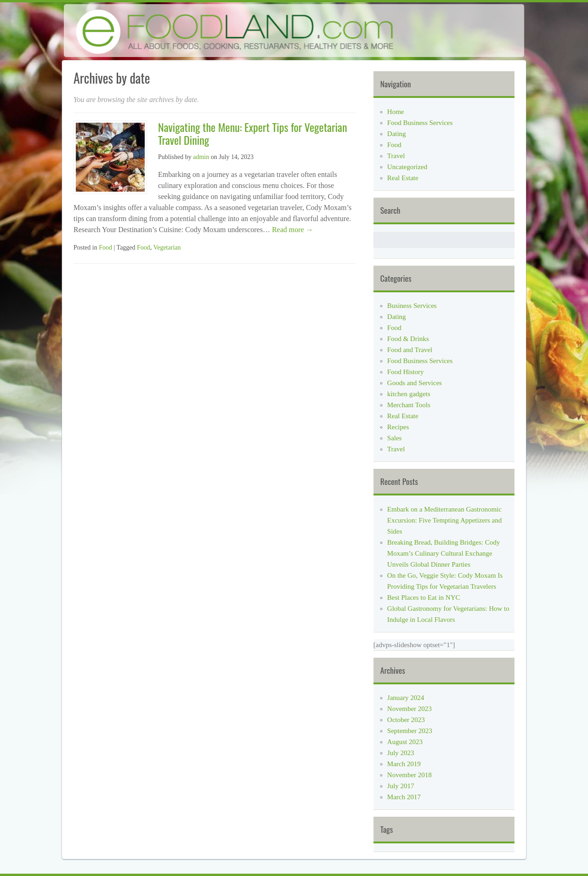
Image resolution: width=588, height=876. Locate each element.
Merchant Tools (409, 405)
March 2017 (404, 797)
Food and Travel (410, 350)
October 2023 (406, 720)
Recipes (398, 427)
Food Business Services (420, 123)
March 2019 (404, 764)
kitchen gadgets (409, 394)
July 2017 (401, 786)
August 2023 (405, 742)
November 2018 (410, 775)
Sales (395, 438)
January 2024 (406, 698)
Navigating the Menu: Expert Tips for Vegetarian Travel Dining (252, 134)
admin (201, 157)
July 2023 (401, 753)
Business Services (412, 306)
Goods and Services (415, 383)
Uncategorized (407, 167)
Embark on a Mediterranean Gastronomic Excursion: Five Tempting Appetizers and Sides (444, 520)
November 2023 (410, 709)
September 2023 (410, 731)
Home (396, 112)
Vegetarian (167, 247)
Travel (396, 156)
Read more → (292, 230)
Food (105, 247)
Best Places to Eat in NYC (424, 597)
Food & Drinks (408, 339)
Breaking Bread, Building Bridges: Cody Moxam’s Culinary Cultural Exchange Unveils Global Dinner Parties (444, 553)
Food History (406, 372)
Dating (397, 134)
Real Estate (403, 178)
